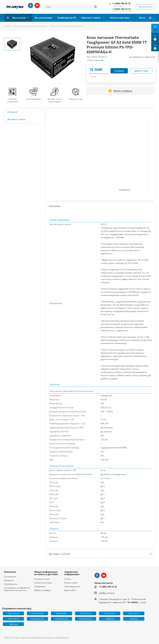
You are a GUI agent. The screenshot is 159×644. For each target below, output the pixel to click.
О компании (10, 577)
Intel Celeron (13, 613)
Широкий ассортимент (13, 100)
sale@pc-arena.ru (107, 593)
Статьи (68, 579)
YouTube (37, 5)
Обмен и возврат (43, 590)
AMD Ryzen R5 (62, 619)
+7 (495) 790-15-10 (121, 3)
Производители (72, 586)
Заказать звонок (145, 7)
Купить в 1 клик (141, 71)
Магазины (9, 580)
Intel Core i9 (13, 619)
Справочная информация (72, 573)
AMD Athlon (62, 613)
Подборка (110, 619)
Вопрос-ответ (71, 583)
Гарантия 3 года (75, 99)
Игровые (134, 619)
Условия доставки (43, 583)
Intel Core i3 (86, 613)
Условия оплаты (42, 579)
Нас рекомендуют (34, 99)
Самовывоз (40, 586)
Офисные (13, 624)
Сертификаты (11, 584)
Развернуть (125, 190)
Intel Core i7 (134, 613)
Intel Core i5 (110, 613)
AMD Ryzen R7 (86, 619)
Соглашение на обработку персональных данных (17, 589)
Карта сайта (70, 590)
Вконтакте (30, 5)
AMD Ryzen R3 (38, 619)
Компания (10, 572)
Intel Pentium (37, 613)
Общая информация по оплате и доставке (46, 573)
